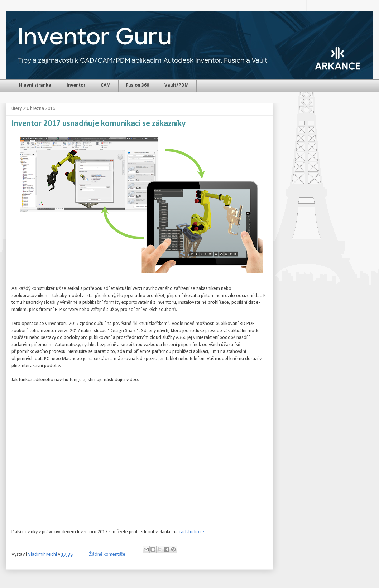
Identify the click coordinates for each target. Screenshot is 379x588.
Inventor (76, 85)
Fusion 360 (138, 85)
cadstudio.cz (192, 532)
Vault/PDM (177, 85)
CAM (106, 85)
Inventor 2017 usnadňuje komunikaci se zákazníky (99, 124)
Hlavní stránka (35, 85)
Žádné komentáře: (108, 555)
